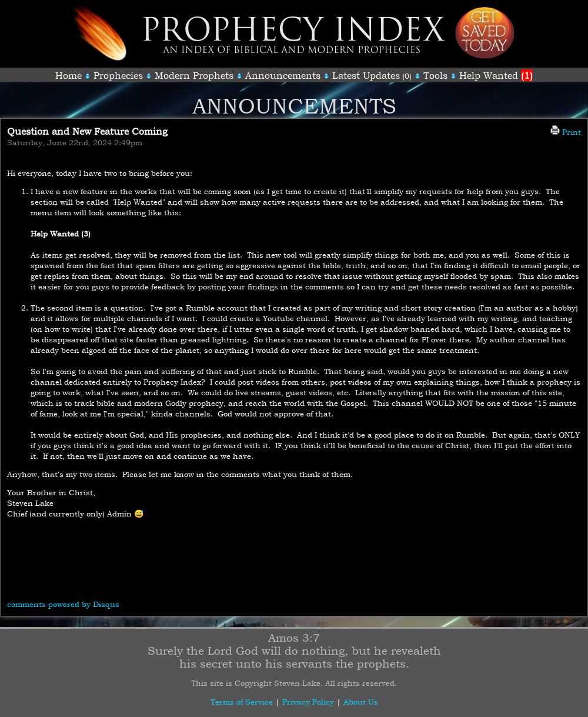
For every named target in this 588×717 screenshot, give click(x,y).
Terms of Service (242, 702)
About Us (361, 702)
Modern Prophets (194, 75)
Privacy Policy (308, 702)
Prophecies (118, 75)
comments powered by (63, 604)
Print (566, 132)
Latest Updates (366, 75)
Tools (435, 75)
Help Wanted (496, 75)
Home (69, 75)
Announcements (283, 75)
